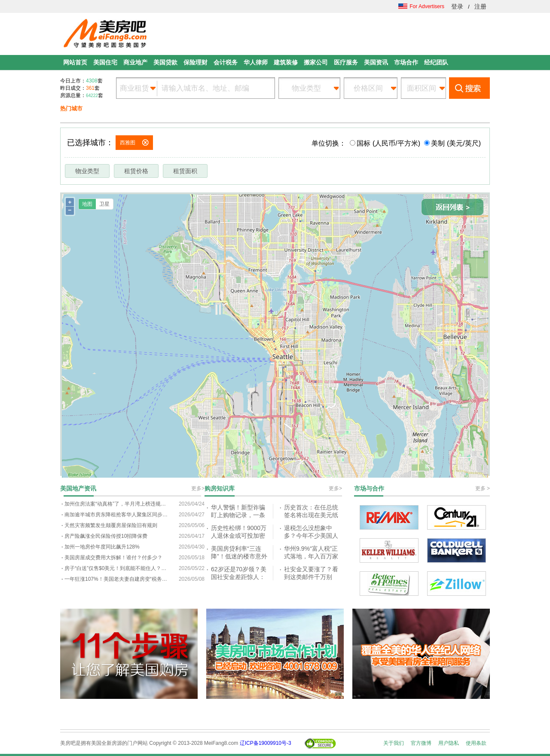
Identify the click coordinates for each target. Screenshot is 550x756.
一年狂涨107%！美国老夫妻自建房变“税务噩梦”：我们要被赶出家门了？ (116, 579)
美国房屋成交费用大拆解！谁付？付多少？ (113, 558)
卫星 (104, 204)
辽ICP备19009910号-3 (266, 743)
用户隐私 (449, 743)
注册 (480, 6)
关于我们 (394, 743)
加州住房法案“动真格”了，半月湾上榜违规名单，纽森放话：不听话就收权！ (116, 504)
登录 (457, 6)
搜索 (469, 88)
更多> (198, 488)
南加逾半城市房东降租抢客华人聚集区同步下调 (116, 515)
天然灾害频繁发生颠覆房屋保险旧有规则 (111, 525)
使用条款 (476, 743)
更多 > (483, 488)
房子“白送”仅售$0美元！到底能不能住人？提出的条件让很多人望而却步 (116, 568)
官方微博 (421, 743)
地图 (87, 204)
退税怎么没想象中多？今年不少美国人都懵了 (311, 535)
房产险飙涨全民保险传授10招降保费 (106, 536)
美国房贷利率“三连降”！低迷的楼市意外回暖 (239, 556)
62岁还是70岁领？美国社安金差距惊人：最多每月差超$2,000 (239, 577)
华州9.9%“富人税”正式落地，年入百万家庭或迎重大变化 (311, 556)
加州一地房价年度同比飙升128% (102, 547)
